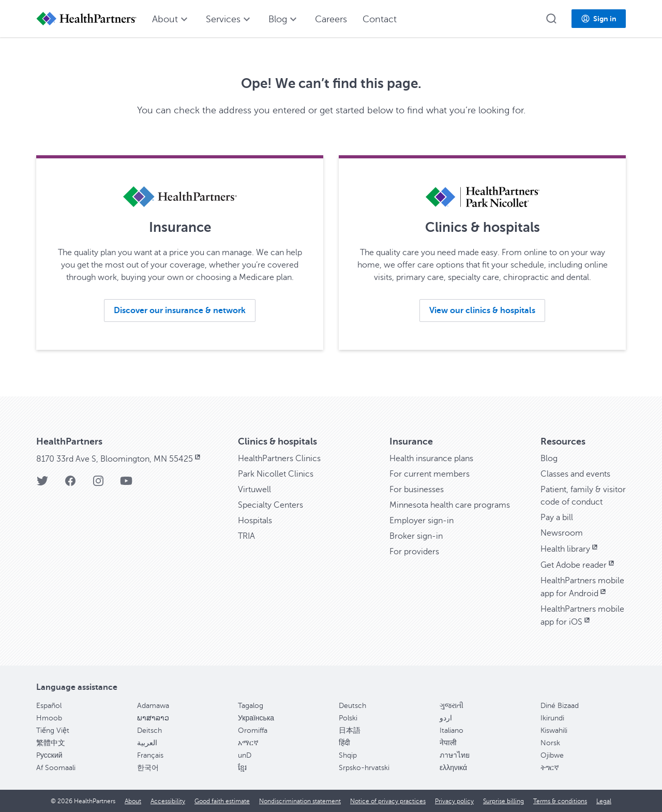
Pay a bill (557, 518)
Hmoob (49, 718)
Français (150, 755)
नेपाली (448, 743)
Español (49, 706)
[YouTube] (126, 484)
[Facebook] (70, 484)
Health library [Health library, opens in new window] (570, 549)
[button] (551, 19)
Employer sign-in (422, 521)
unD (245, 755)
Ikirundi (552, 718)
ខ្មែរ (242, 768)
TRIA (246, 536)
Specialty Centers (270, 505)
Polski (348, 718)
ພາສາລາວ (153, 718)
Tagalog (251, 706)
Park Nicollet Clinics (276, 474)
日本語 (350, 730)
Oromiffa (253, 730)
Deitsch (149, 730)
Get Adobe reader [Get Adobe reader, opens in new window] (578, 565)
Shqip (348, 755)
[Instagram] (98, 484)
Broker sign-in (416, 536)
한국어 (148, 768)
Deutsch (352, 706)
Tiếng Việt (53, 730)
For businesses (417, 490)
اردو (446, 718)
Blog (549, 459)
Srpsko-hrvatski (364, 768)
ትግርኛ (550, 768)
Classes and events (575, 474)
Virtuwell (254, 490)
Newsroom (562, 533)
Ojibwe (552, 755)
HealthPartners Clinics (279, 459)
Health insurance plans (431, 459)
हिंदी (344, 743)
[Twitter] (42, 484)
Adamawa (153, 706)
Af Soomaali (56, 768)
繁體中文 (51, 743)
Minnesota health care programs (450, 505)
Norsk (550, 743)
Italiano (452, 730)
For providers (414, 552)
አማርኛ (248, 743)
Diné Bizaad (560, 706)
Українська (256, 718)
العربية (147, 743)
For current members (430, 474)
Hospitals (255, 521)
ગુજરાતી (452, 706)
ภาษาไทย (455, 755)
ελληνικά (453, 768)
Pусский (49, 755)
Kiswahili (554, 730)
